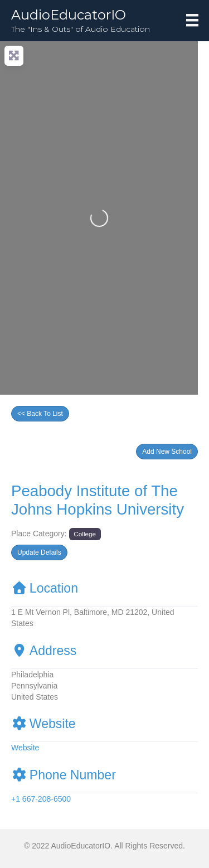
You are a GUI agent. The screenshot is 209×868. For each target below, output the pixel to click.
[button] (167, 452)
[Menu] (192, 20)
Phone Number (64, 775)
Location (45, 588)
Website (43, 724)
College (85, 534)
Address (44, 651)
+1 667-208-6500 (41, 799)
